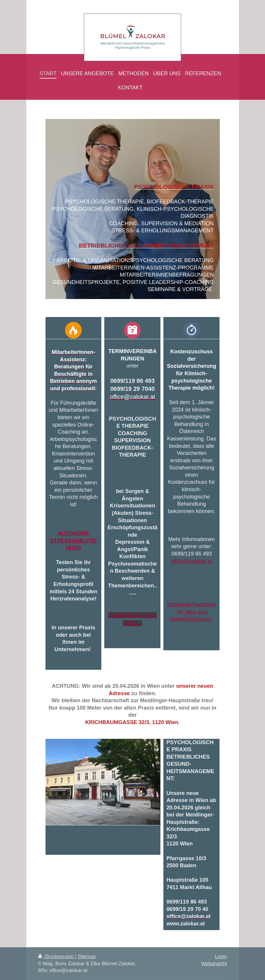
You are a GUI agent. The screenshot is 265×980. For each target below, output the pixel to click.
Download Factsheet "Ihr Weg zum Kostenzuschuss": (192, 612)
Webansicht (214, 964)
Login (221, 957)
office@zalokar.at (192, 561)
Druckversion (57, 957)
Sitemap (87, 957)
